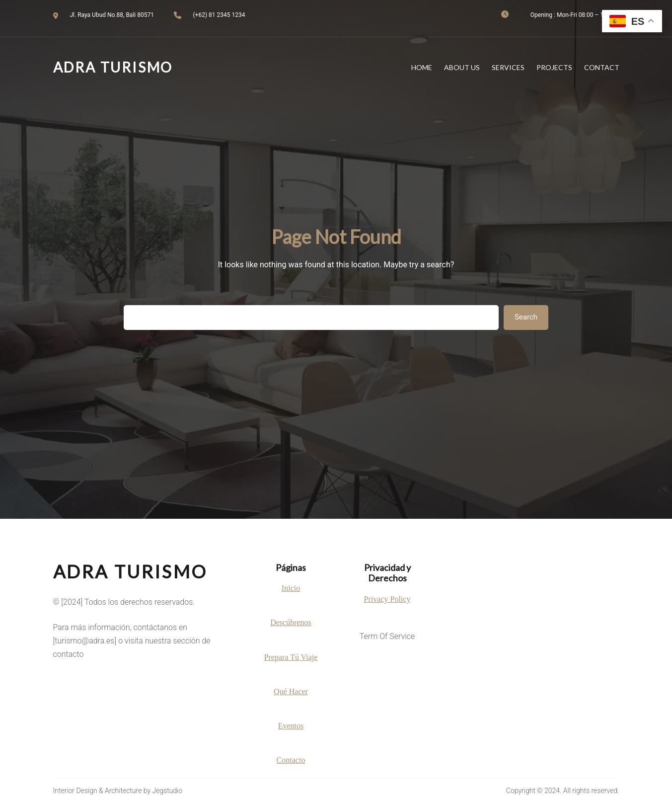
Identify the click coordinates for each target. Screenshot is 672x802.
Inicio (291, 588)
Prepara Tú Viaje (291, 657)
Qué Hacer (291, 691)
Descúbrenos (291, 622)
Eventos (291, 726)
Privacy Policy (387, 599)
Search (526, 317)
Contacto (291, 760)
